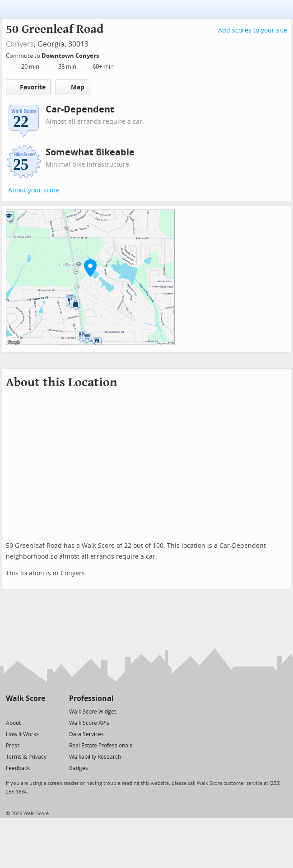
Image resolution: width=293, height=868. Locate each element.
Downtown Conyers (71, 56)
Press (13, 746)
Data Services (86, 734)
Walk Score (26, 698)
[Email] (39, 711)
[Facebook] (25, 711)
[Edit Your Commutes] (105, 54)
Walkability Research (95, 757)
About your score (34, 190)
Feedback (18, 768)
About (13, 723)
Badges (79, 768)
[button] (90, 268)
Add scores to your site (253, 30)
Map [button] (72, 87)
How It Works (22, 734)
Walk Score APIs (89, 723)
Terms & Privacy (26, 757)
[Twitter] (11, 711)
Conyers (20, 44)
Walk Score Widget (93, 712)
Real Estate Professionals (101, 746)
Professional (91, 698)
